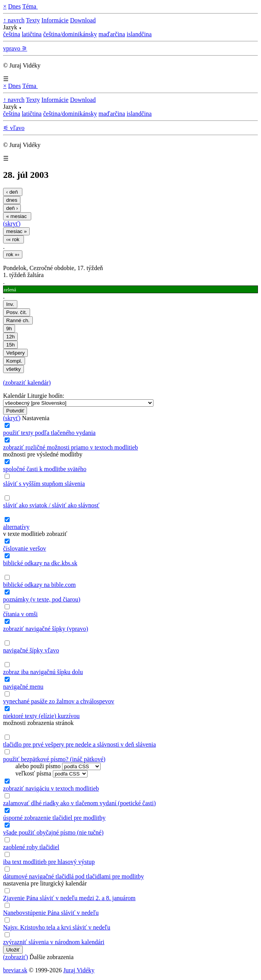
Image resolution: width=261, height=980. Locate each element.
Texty (33, 20)
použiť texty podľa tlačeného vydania (49, 433)
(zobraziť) (16, 957)
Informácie (55, 20)
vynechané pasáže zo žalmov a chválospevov (59, 701)
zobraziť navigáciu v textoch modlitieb (51, 788)
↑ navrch (14, 20)
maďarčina (112, 34)
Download (83, 20)
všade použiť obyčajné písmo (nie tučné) (53, 832)
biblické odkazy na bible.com (39, 585)
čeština (12, 34)
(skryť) (12, 224)
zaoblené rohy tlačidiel (31, 847)
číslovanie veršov (25, 548)
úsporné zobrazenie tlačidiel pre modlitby (54, 818)
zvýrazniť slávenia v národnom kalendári (54, 942)
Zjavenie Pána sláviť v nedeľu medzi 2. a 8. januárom (69, 898)
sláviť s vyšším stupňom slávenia (44, 484)
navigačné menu (23, 687)
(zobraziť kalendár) (27, 383)
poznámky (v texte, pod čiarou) (42, 599)
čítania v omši (20, 614)
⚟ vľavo (14, 128)
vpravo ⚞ (15, 48)
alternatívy (16, 527)
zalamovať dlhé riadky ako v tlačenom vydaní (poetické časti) (79, 803)
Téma (30, 6)
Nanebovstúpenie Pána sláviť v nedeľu (51, 913)
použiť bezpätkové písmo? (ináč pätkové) (54, 759)
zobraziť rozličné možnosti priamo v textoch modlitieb (71, 447)
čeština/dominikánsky (70, 34)
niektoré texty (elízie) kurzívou (41, 716)
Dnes (14, 6)
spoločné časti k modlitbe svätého (45, 469)
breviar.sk (15, 970)
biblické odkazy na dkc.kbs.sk (40, 563)
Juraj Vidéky (79, 970)
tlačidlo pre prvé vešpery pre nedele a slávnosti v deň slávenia (79, 744)
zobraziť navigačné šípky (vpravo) (46, 629)
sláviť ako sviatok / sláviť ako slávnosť (51, 505)
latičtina (32, 34)
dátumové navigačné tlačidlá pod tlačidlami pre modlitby (73, 876)
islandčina (139, 34)
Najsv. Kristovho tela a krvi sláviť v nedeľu (57, 927)
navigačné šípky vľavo (31, 650)
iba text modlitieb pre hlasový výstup (49, 862)
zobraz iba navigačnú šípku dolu (43, 672)
